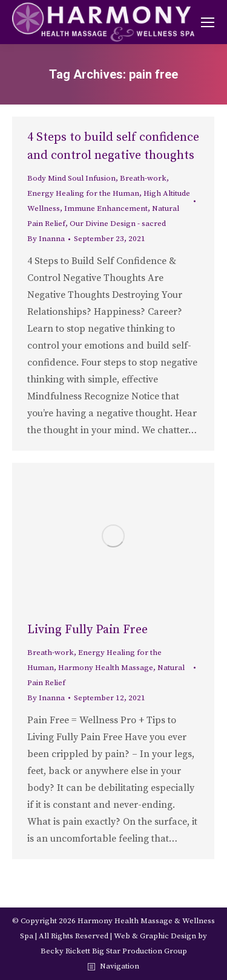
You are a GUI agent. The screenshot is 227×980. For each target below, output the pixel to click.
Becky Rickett (65, 951)
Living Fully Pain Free (87, 630)
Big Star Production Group (140, 951)
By (46, 239)
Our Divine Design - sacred (118, 224)
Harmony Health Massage (106, 668)
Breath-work (143, 178)
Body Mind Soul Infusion (71, 178)
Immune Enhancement (106, 208)
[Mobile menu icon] (208, 22)
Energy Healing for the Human (83, 193)
